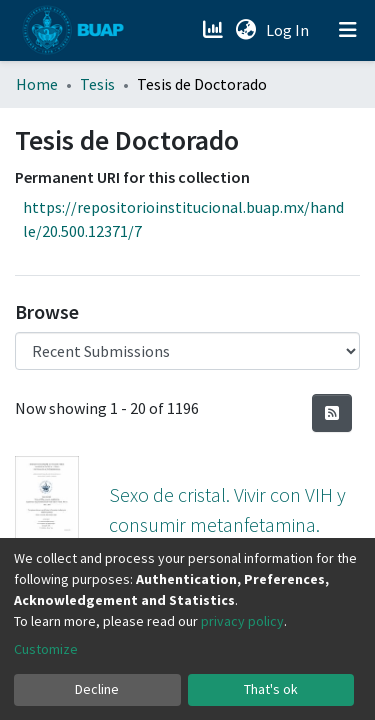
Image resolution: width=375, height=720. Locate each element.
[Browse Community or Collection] (187, 351)
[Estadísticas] (214, 30)
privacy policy (242, 621)
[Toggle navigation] (348, 30)
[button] (245, 30)
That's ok (271, 689)
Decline (97, 689)
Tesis (97, 84)
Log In (289, 30)
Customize (46, 649)
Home (37, 84)
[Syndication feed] (332, 413)
